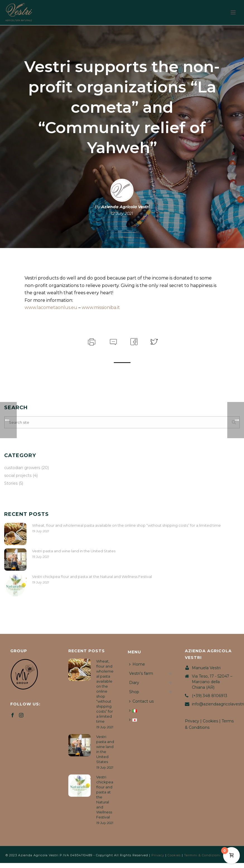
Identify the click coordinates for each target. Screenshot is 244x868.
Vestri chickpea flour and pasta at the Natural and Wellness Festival (92, 577)
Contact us (141, 701)
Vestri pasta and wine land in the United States (74, 551)
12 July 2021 (122, 214)
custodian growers (22, 468)
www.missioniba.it (101, 307)
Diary (134, 683)
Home (137, 664)
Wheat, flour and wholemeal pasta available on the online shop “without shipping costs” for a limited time (126, 525)
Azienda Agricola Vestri (125, 207)
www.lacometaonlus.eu (51, 307)
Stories (11, 483)
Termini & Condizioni (202, 855)
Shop (134, 692)
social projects (18, 475)
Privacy (192, 721)
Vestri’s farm (141, 673)
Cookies (210, 721)
